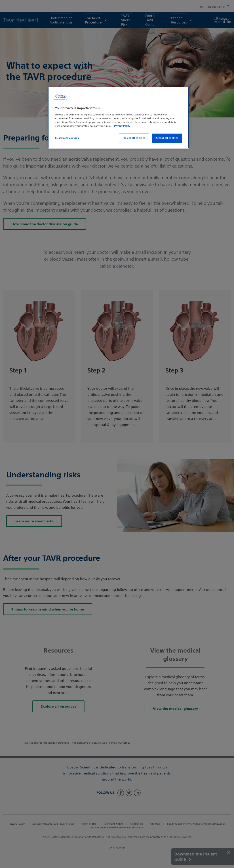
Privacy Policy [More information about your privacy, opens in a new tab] (122, 126)
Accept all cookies (167, 138)
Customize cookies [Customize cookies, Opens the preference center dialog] (67, 138)
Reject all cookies (134, 138)
